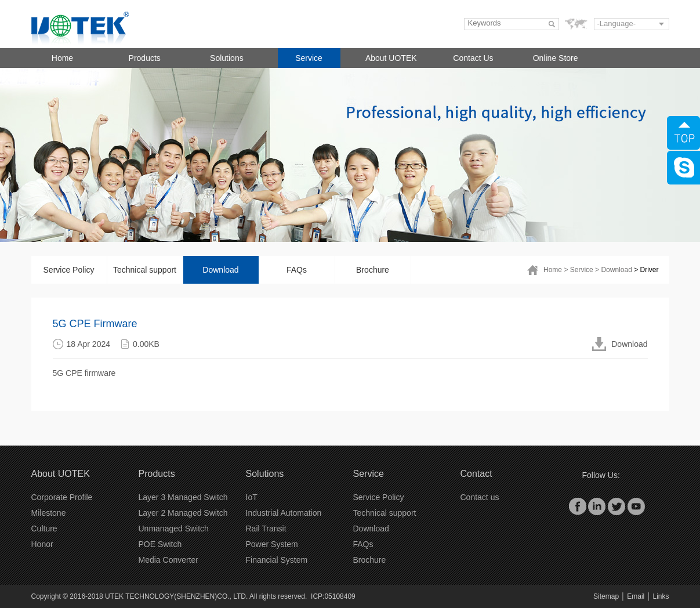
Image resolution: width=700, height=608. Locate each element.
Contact (476, 474)
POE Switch (160, 544)
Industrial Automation (284, 513)
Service (309, 58)
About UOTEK (391, 58)
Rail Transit (266, 529)
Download (220, 270)
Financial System (277, 560)
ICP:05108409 (333, 596)
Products (145, 58)
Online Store (556, 58)
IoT (252, 497)
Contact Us (473, 58)
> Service (578, 270)
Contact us (480, 497)
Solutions (227, 58)
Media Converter (169, 560)
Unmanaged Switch (174, 529)
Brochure (373, 270)
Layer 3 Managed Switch (183, 497)
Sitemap (606, 596)
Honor (42, 544)
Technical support (145, 270)
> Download (614, 270)
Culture (44, 529)
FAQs (297, 270)
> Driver (646, 270)
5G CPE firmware (84, 373)
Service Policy (69, 270)
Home (62, 58)
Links (661, 596)
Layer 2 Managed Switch (183, 513)
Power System (272, 544)
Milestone (49, 513)
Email (636, 596)
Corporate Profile (62, 497)
